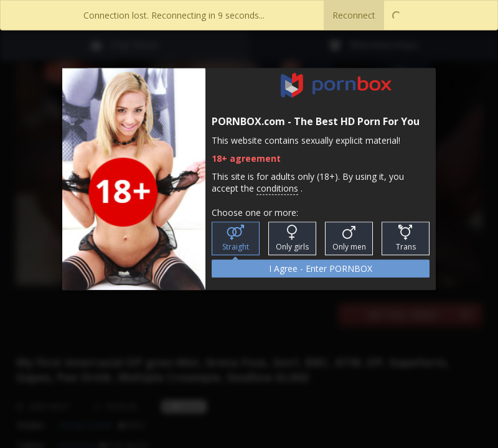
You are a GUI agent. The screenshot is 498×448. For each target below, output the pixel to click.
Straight (236, 239)
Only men (349, 239)
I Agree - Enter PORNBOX (321, 269)
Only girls (292, 239)
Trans (406, 239)
